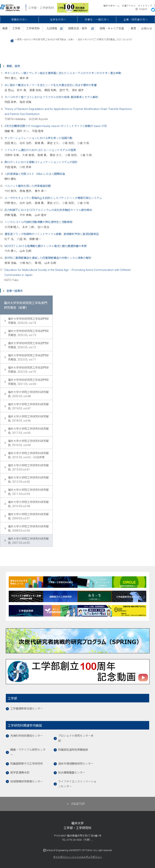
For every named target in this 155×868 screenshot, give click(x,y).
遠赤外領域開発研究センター (76, 764)
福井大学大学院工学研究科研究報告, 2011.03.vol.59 (28, 492)
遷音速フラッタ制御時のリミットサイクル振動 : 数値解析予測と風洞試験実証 (52, 234)
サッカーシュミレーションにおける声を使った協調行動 (38, 138)
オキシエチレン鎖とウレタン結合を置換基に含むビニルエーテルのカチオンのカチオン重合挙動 (63, 73)
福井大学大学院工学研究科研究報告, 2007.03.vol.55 (28, 541)
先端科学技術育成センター (27, 736)
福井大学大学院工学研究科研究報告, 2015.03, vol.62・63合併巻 (28, 455)
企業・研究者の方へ (136, 20)
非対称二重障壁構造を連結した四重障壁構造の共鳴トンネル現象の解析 (48, 258)
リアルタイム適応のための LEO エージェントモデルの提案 (40, 150)
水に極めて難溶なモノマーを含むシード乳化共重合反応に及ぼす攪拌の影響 (51, 85)
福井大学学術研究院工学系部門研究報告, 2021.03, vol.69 (28, 382)
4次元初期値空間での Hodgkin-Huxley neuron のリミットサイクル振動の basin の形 (56, 126)
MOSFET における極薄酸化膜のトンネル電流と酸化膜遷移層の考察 (46, 246)
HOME (11, 40)
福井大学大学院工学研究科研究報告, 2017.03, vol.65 (28, 431)
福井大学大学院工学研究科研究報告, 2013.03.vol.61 (28, 468)
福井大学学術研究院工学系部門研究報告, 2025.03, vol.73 (28, 333)
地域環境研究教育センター (27, 782)
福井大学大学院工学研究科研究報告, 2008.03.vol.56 (28, 529)
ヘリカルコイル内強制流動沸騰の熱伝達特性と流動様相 (38, 222)
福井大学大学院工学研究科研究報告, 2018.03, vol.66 (28, 419)
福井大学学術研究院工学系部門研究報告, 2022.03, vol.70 (28, 370)
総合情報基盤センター (72, 773)
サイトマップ (145, 6)
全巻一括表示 (15, 291)
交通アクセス (129, 6)
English (143, 9)
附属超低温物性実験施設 (73, 750)
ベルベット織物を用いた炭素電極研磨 (28, 186)
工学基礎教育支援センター (27, 709)
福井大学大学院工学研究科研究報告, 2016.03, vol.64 (28, 443)
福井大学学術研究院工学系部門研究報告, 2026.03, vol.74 (28, 321)
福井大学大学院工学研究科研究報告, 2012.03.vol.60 (28, 480)
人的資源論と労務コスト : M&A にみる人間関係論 (35, 174)
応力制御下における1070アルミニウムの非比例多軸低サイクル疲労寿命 (48, 210)
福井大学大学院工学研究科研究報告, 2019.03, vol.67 (28, 406)
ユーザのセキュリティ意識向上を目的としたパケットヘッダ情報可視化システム (53, 198)
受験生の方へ (19, 20)
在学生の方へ (58, 20)
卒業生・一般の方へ (97, 20)
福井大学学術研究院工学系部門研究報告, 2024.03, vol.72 (28, 345)
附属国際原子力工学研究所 (27, 764)
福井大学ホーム (111, 6)
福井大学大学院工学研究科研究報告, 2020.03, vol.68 (28, 394)
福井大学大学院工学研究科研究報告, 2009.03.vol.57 (28, 516)
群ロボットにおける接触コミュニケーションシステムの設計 (41, 162)
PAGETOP (78, 804)
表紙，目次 (13, 66)
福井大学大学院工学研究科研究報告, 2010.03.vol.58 (28, 504)
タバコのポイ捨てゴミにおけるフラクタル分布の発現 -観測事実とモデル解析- (52, 97)
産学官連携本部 (20, 773)
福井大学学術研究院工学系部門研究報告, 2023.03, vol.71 (28, 358)
